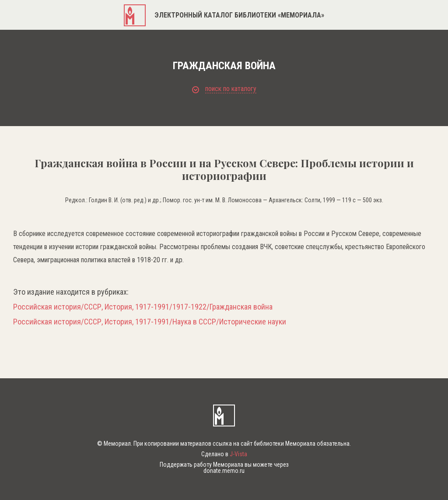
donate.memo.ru (224, 471)
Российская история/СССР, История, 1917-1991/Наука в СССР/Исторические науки (150, 322)
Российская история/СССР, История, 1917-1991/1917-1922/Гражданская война (143, 307)
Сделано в (224, 454)
